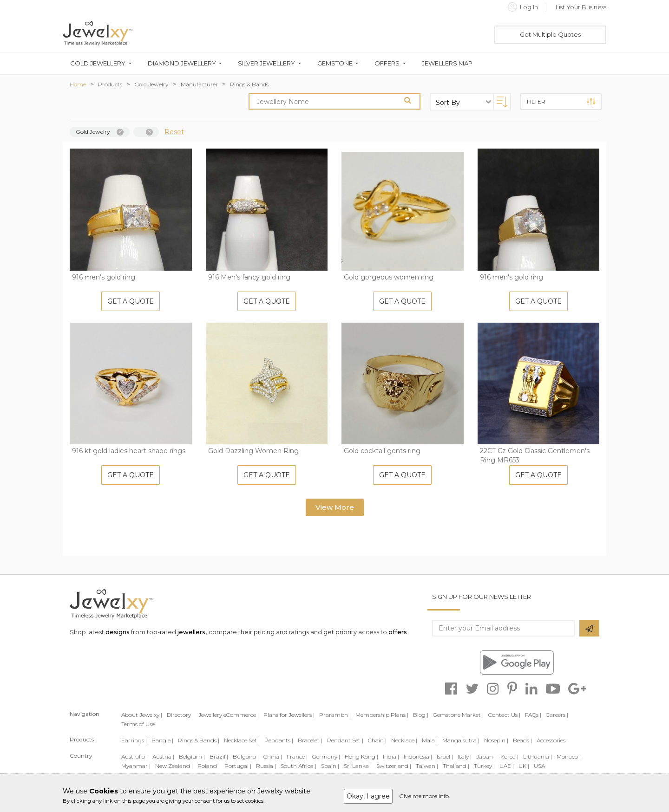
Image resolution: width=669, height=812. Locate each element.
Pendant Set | (345, 740)
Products (110, 84)
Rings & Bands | (199, 740)
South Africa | (298, 766)
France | (297, 757)
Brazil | (219, 757)
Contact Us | (504, 715)
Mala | (430, 740)
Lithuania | (538, 757)
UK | (524, 766)
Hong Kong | (361, 757)
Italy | (465, 757)
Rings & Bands (249, 84)
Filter (561, 102)
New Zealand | (174, 766)
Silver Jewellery (266, 63)
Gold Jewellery (98, 63)
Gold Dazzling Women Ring (253, 451)
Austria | (163, 757)
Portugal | (238, 766)
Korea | (509, 757)
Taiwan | (427, 766)
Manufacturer (199, 84)
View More (335, 507)
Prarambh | (335, 715)
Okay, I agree (368, 796)
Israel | (445, 757)
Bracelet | (310, 740)
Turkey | (484, 766)
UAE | (507, 766)
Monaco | (569, 757)
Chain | (377, 740)
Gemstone (335, 63)
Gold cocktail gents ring (382, 451)
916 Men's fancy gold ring (249, 277)
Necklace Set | (242, 740)
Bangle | (162, 740)
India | (391, 757)
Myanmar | (136, 766)
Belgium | (192, 757)
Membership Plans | (382, 715)
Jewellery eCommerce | (229, 715)
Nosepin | (496, 740)
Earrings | (134, 740)
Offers (387, 63)
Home (78, 84)
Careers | (557, 715)
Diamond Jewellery (182, 63)
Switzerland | (394, 766)
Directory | (180, 715)
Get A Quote (131, 301)
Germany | (326, 757)
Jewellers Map (447, 63)
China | (273, 757)
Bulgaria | (246, 757)
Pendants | (279, 740)
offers (398, 632)
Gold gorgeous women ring (389, 277)
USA (539, 766)
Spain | (330, 766)
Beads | (522, 740)
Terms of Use (138, 724)
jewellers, (192, 632)
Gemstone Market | (458, 715)
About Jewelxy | (142, 715)
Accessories (551, 740)
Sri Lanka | (358, 766)
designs (118, 632)
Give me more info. (425, 796)
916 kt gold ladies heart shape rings (129, 451)
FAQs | (533, 715)
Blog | (421, 715)
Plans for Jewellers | (289, 715)
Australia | (134, 757)
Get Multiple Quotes (550, 34)
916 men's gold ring (104, 277)
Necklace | (404, 740)
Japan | (486, 757)
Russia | (266, 766)
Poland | (209, 766)
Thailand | (456, 766)
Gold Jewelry (151, 84)
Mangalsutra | (461, 740)
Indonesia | (418, 757)
